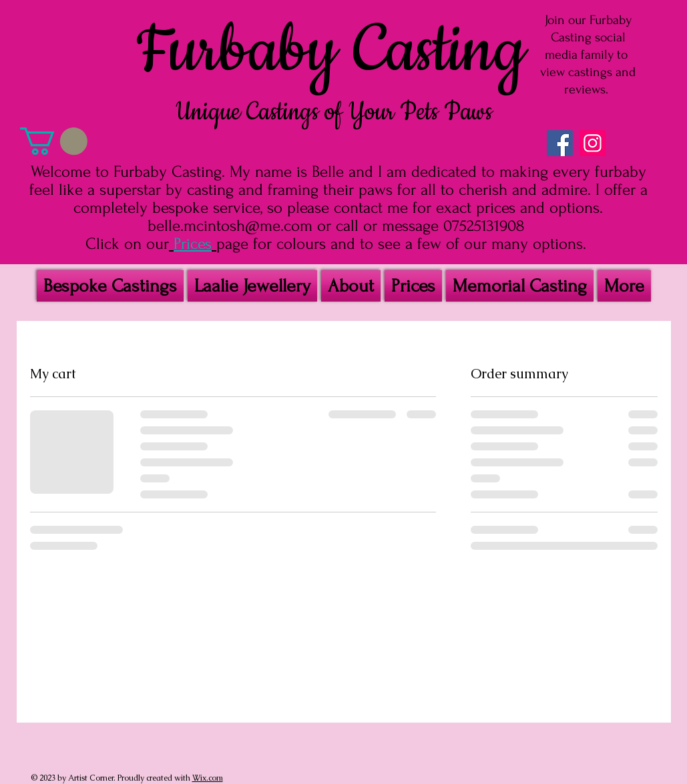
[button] (54, 141)
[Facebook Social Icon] (560, 143)
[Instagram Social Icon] (593, 143)
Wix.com (208, 778)
